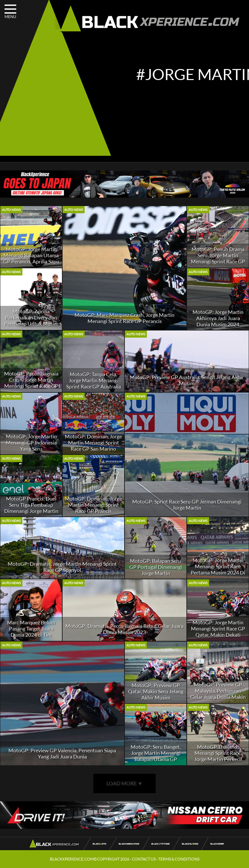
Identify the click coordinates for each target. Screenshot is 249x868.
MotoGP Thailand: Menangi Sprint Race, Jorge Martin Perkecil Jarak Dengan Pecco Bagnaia (218, 759)
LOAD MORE (124, 783)
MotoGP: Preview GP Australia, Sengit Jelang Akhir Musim (187, 380)
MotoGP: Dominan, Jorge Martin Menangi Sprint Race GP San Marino (93, 442)
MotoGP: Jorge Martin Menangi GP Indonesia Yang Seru (31, 442)
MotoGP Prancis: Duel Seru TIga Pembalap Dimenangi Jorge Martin (31, 505)
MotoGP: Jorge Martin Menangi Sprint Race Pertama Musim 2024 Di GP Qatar (218, 569)
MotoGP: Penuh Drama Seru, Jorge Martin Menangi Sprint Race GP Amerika (218, 258)
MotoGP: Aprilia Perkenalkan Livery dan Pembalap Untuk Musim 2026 (31, 320)
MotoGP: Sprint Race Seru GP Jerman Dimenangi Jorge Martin (187, 504)
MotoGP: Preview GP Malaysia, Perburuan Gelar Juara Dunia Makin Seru (218, 694)
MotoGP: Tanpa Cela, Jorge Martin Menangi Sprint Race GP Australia (94, 380)
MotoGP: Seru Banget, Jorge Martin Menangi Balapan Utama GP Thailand (156, 756)
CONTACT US (144, 859)
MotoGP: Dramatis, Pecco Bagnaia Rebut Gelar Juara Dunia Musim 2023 (124, 629)
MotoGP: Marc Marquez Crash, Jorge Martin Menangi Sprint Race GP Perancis (124, 318)
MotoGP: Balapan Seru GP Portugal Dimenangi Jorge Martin (156, 567)
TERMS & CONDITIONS (179, 859)
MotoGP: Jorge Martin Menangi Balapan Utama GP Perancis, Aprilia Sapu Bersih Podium (31, 258)
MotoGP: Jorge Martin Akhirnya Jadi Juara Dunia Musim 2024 (218, 318)
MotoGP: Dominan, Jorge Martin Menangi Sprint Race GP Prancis (93, 505)
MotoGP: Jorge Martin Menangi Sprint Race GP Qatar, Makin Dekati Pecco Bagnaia (218, 631)
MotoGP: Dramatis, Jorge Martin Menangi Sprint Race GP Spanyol (62, 567)
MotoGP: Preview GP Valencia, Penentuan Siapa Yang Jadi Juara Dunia (62, 753)
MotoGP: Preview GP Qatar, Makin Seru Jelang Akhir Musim (156, 691)
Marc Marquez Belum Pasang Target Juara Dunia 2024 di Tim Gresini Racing (31, 631)
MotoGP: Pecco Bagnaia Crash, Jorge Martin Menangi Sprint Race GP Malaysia (31, 383)
